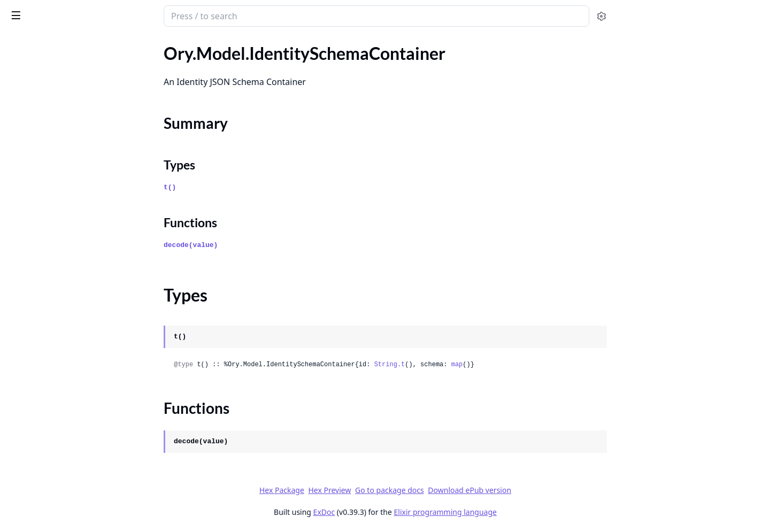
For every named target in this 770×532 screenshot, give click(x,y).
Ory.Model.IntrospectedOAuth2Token (76, 348)
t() (250, 187)
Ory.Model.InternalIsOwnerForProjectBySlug (76, 319)
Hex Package (361, 490)
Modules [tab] (64, 44)
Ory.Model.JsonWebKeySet (59, 449)
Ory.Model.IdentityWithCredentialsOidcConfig (76, 189)
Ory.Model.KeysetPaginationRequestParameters (76, 478)
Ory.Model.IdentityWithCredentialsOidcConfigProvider (76, 203)
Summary (36, 101)
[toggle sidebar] (146, 15)
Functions (37, 126)
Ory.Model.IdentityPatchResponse (71, 68)
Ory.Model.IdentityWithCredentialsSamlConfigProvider (76, 276)
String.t (469, 365)
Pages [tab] (19, 44)
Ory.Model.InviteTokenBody (59, 362)
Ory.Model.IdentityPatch (53, 53)
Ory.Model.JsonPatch (47, 420)
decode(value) (271, 245)
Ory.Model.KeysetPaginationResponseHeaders (76, 492)
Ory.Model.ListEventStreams (60, 521)
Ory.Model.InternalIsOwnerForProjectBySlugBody (76, 333)
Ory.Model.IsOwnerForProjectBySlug (76, 406)
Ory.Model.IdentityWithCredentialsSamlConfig (76, 261)
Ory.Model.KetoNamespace (59, 463)
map (537, 365)
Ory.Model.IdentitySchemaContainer (76, 82)
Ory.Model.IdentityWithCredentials (74, 160)
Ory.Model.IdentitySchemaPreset (69, 146)
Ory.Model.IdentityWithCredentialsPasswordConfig (76, 232)
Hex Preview (410, 490)
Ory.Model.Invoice (41, 377)
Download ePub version (550, 490)
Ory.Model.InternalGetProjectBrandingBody (76, 290)
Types (29, 114)
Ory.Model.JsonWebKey (53, 434)
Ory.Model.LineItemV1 (50, 507)
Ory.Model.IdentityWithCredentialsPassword (76, 218)
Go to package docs (470, 490)
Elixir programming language (525, 512)
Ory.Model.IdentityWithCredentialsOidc (76, 175)
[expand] (150, 55)
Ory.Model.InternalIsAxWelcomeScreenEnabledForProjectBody (76, 304)
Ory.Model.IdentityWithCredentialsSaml (76, 247)
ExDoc (404, 512)
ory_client (31, 11)
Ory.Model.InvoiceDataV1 (56, 391)
